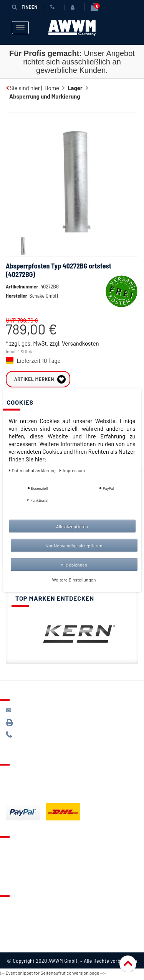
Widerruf (17, 937)
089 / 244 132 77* (35, 738)
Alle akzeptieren (72, 526)
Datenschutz (22, 918)
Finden (25, 7)
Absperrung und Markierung (45, 96)
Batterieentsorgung (31, 796)
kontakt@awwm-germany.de (48, 713)
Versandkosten (80, 355)
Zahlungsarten (24, 787)
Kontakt (16, 850)
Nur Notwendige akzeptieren (74, 545)
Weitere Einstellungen (74, 579)
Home (52, 88)
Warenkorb (20, 869)
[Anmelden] (74, 7)
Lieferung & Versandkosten (41, 777)
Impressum (20, 947)
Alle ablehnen (74, 564)
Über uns (17, 908)
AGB (11, 927)
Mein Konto (20, 878)
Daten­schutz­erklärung (33, 470)
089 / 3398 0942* (35, 726)
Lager (75, 88)
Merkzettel (19, 859)
